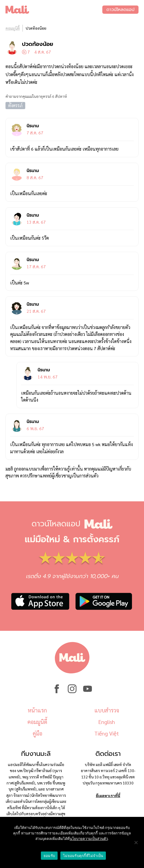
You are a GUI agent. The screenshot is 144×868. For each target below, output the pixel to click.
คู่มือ (37, 733)
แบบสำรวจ (107, 710)
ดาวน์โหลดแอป (120, 10)
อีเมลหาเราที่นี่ (108, 795)
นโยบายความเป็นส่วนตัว (89, 839)
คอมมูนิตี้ (13, 28)
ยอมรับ (49, 856)
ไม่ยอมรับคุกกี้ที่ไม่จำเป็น (83, 856)
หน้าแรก (37, 710)
